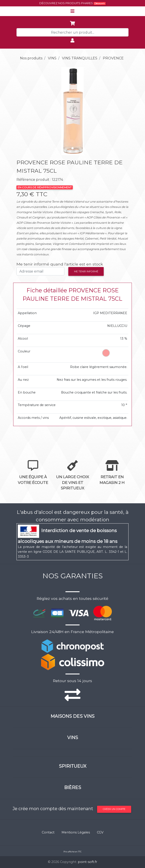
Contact (48, 832)
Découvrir (100, 3)
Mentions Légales (76, 832)
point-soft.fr (87, 862)
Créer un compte (114, 809)
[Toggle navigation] (72, 11)
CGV (100, 832)
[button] (25, 111)
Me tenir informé (86, 271)
